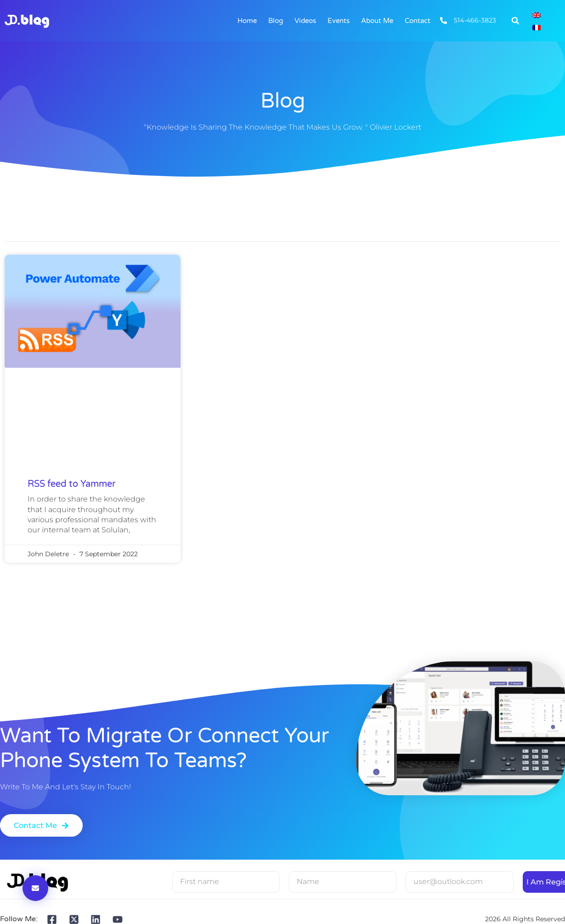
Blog (276, 21)
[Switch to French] (537, 27)
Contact (418, 21)
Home (247, 21)
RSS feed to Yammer (72, 484)
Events (339, 21)
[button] (515, 21)
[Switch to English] (537, 14)
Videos (305, 21)
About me (377, 21)
